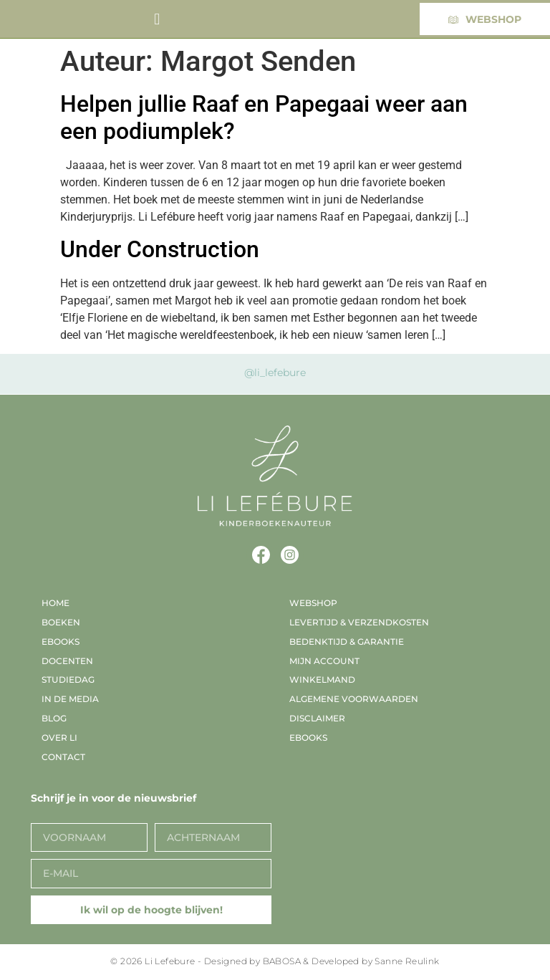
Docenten (67, 661)
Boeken (61, 622)
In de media (70, 699)
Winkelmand (322, 679)
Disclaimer (317, 718)
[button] (157, 19)
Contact (63, 757)
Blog (54, 718)
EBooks (61, 642)
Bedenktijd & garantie (347, 642)
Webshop (313, 603)
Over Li (59, 738)
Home (56, 603)
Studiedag (68, 679)
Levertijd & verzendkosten (359, 622)
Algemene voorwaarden (354, 699)
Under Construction (160, 249)
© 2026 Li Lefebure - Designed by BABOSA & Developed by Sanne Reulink (275, 961)
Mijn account (324, 661)
